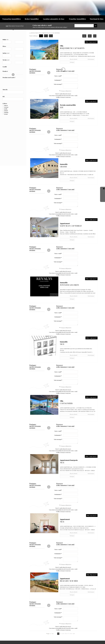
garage (6, 111)
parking (6, 109)
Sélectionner (77, 55)
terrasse (6, 104)
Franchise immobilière (77, 15)
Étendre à (5, 67)
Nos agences (33, 5)
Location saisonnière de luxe (54, 15)
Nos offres (49, 5)
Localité (5, 63)
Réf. (4, 93)
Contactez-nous (82, 5)
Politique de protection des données (22, 627)
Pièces (4, 42)
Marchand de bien (97, 15)
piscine (6, 107)
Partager (86, 55)
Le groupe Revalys (59, 5)
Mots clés (5, 86)
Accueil (26, 5)
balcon (6, 102)
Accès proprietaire (96, 5)
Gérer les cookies (37, 627)
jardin (6, 106)
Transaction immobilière (12, 15)
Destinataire (58, 73)
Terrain (6, 56)
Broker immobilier (32, 15)
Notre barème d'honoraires (12, 628)
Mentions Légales (7, 627)
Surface (6, 49)
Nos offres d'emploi (71, 5)
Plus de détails (66, 55)
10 (74, 598)
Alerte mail (41, 5)
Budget (4, 36)
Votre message (58, 77)
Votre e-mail (58, 69)
